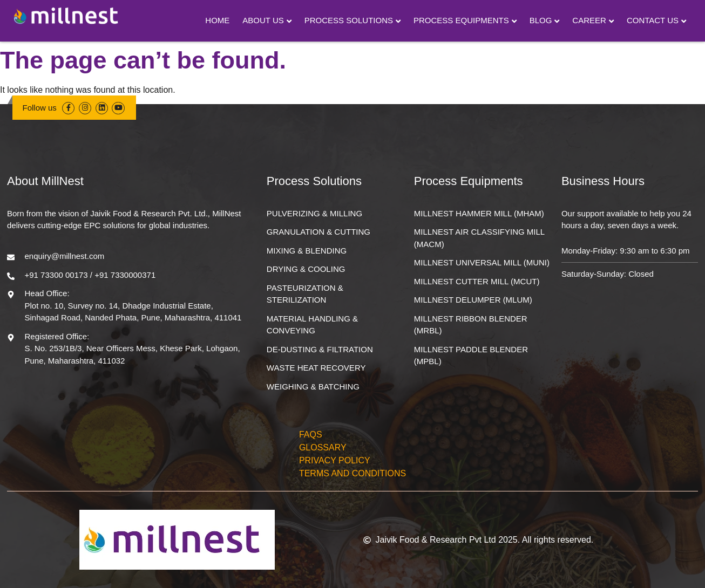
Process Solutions (349, 20)
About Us (263, 20)
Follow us (40, 108)
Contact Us (653, 20)
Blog (541, 20)
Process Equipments (461, 20)
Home (217, 20)
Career (589, 20)
